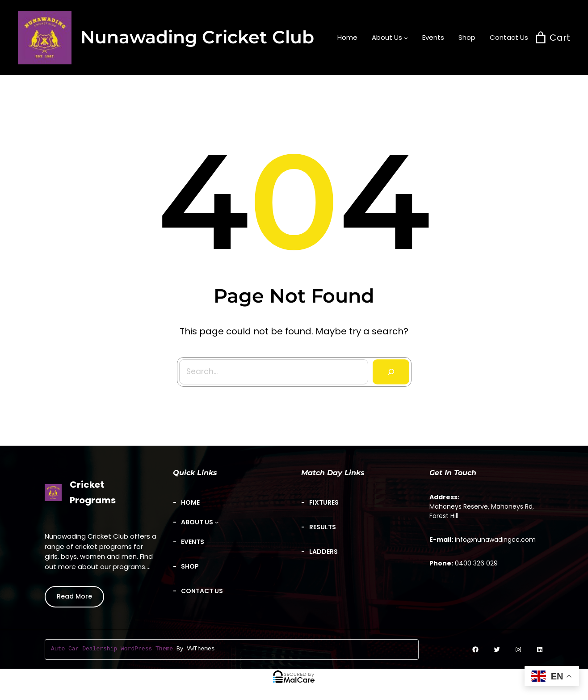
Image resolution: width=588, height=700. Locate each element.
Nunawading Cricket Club (197, 37)
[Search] (388, 369)
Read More (74, 596)
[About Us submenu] (390, 38)
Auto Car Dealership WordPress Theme (112, 649)
